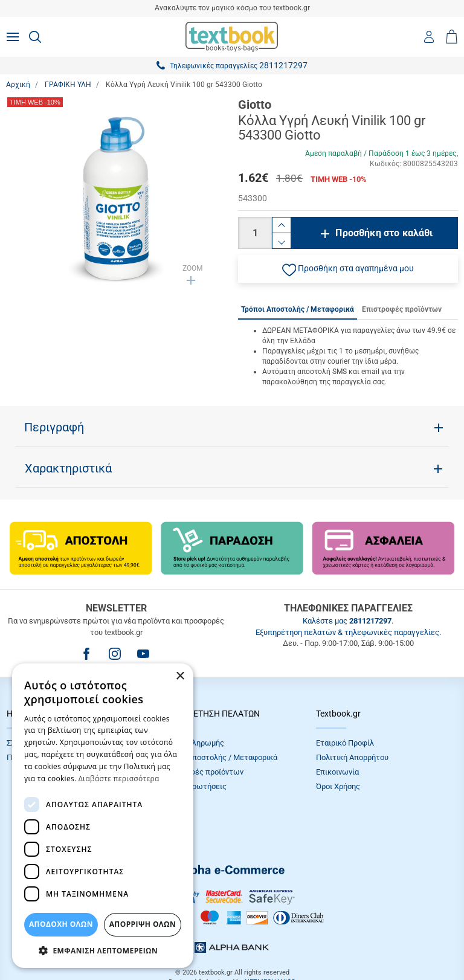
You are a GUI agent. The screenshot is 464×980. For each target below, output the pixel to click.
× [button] (180, 676)
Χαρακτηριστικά (68, 468)
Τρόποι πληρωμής (193, 743)
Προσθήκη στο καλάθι (384, 233)
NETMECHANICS (270, 940)
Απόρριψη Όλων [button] (143, 924)
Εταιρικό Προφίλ (345, 743)
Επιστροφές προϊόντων (202, 772)
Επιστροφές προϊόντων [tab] (402, 309)
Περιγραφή (54, 427)
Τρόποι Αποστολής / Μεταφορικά (219, 757)
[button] (348, 269)
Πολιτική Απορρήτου (352, 757)
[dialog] (103, 816)
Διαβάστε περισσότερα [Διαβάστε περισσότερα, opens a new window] (119, 779)
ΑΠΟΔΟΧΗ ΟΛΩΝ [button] (61, 924)
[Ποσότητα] (255, 233)
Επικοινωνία (337, 772)
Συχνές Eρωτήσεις (194, 786)
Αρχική (18, 85)
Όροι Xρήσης (338, 786)
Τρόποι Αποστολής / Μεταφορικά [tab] (298, 309)
